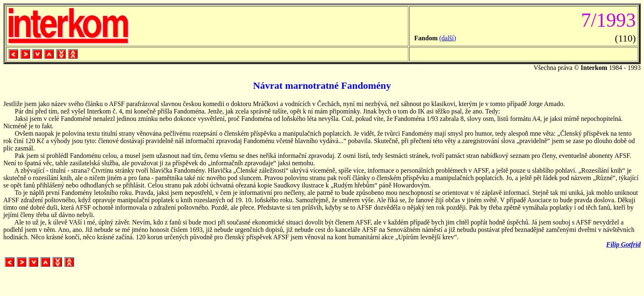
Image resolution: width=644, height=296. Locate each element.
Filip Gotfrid (623, 244)
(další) (447, 38)
